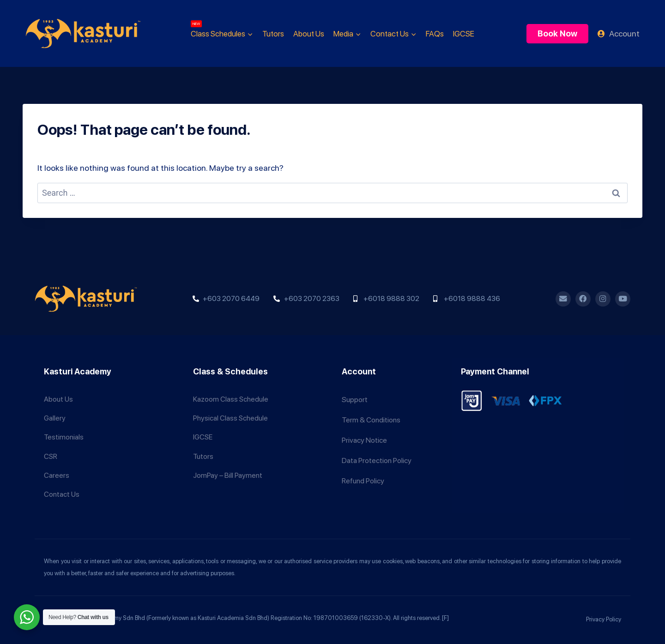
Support (355, 392)
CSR (51, 453)
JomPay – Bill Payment (228, 473)
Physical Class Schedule (231, 412)
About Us (309, 34)
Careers (57, 473)
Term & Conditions (371, 412)
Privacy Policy (604, 619)
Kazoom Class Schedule (231, 392)
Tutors (273, 34)
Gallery (55, 412)
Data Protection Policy (377, 453)
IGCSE (464, 34)
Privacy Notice (364, 433)
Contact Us (62, 494)
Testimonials (64, 433)
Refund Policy (363, 473)
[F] (445, 618)
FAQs (435, 34)
